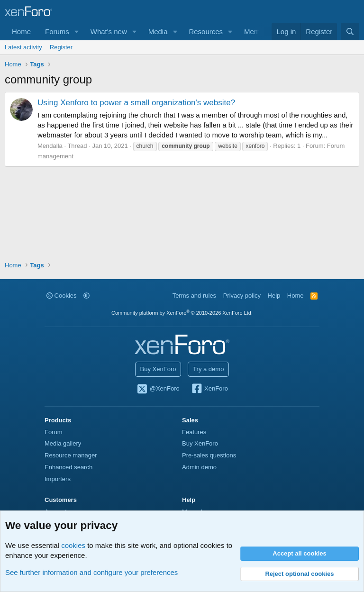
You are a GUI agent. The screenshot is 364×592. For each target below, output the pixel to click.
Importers (58, 479)
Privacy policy (242, 296)
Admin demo (199, 467)
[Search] (350, 32)
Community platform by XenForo (182, 313)
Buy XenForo (158, 369)
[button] (77, 32)
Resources (206, 32)
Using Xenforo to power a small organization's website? (136, 103)
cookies (73, 545)
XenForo (209, 389)
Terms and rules (194, 296)
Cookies (62, 296)
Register (61, 47)
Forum (54, 432)
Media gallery (63, 443)
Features (194, 432)
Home (21, 32)
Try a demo (208, 369)
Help (274, 296)
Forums (57, 32)
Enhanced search (68, 467)
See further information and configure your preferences (91, 572)
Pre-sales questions (209, 455)
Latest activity (23, 47)
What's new (109, 32)
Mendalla (50, 146)
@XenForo (158, 389)
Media (158, 32)
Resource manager (71, 455)
